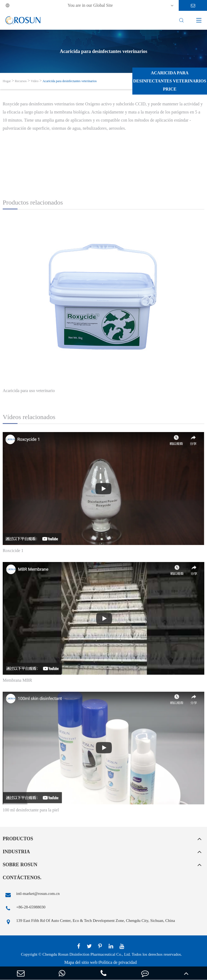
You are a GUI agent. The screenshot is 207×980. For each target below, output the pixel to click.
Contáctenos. (22, 878)
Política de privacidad (118, 962)
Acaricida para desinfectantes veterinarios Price (170, 81)
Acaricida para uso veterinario (29, 391)
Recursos (21, 81)
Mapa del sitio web (81, 962)
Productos (18, 839)
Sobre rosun (20, 865)
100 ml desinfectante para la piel (31, 810)
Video (35, 81)
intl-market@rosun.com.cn (31, 895)
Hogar (7, 81)
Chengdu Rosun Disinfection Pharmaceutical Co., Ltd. (87, 954)
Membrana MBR (17, 680)
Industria (16, 852)
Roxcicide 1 (13, 551)
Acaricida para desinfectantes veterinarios (70, 81)
